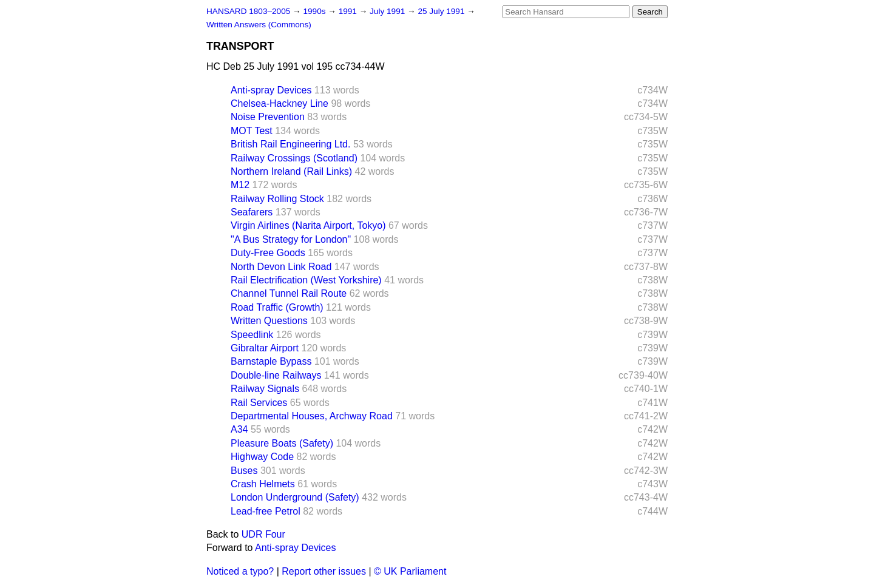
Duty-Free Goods (268, 253)
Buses (244, 471)
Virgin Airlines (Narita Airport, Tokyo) (308, 225)
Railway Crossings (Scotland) (294, 158)
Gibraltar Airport (265, 348)
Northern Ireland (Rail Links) (291, 171)
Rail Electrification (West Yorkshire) (306, 280)
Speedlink (252, 335)
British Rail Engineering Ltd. (290, 144)
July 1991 (388, 11)
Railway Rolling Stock (277, 199)
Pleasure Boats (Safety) (282, 443)
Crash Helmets (263, 484)
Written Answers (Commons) (259, 25)
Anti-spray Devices (271, 90)
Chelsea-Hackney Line (279, 103)
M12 (240, 185)
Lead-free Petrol (266, 511)
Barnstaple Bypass (271, 361)
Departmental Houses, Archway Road (312, 416)
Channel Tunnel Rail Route (289, 293)
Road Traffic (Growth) (277, 307)
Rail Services (259, 403)
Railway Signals (265, 389)
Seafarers (252, 212)
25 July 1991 (442, 11)
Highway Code (262, 457)
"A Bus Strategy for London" (291, 239)
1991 (349, 11)
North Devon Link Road (281, 267)
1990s (315, 11)
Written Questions (269, 321)
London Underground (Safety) (295, 497)
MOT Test (252, 131)
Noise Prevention (268, 117)
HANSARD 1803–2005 (248, 11)
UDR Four (263, 534)
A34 (239, 429)
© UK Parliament (410, 571)
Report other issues (324, 571)
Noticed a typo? (240, 571)
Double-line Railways (276, 375)
